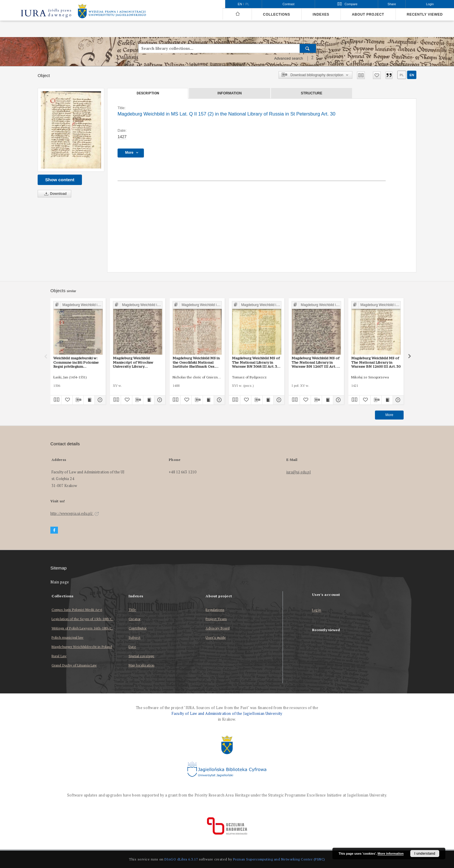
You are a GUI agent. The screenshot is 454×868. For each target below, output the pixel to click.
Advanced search (289, 58)
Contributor (138, 628)
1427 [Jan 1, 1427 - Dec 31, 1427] (122, 137)
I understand (425, 854)
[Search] (308, 48)
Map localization (141, 665)
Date (132, 647)
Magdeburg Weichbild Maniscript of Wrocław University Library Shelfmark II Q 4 (133, 362)
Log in (317, 610)
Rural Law (59, 656)
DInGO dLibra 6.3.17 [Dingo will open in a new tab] (181, 859)
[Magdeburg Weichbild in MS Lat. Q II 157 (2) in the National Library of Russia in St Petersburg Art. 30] (71, 130)
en (412, 75)
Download (54, 194)
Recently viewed (425, 14)
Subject (134, 637)
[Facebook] (54, 530)
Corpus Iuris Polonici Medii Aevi (77, 610)
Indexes (321, 14)
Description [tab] (148, 93)
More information (391, 854)
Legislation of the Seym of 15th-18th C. (83, 619)
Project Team (216, 619)
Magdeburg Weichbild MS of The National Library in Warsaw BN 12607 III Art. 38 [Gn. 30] (316, 362)
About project (368, 14)
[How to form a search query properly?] (312, 58)
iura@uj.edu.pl (299, 472)
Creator (134, 619)
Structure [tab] (312, 93)
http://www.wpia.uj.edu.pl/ (75, 513)
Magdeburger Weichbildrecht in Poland (82, 647)
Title (132, 610)
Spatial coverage (141, 656)
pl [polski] (247, 4)
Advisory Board (218, 628)
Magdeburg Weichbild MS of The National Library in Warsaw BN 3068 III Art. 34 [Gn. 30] (256, 362)
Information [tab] (230, 93)
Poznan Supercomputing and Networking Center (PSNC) (279, 859)
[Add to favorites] (377, 75)
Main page (60, 582)
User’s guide (216, 637)
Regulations (215, 610)
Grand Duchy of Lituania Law (74, 665)
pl (402, 75)
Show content (60, 180)
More (389, 415)
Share (392, 4)
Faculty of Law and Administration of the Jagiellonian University (227, 714)
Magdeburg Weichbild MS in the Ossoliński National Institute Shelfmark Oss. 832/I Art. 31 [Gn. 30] (196, 362)
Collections (276, 14)
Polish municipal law (67, 637)
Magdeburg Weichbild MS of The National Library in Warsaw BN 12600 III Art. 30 (376, 362)
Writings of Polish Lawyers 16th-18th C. (82, 628)
